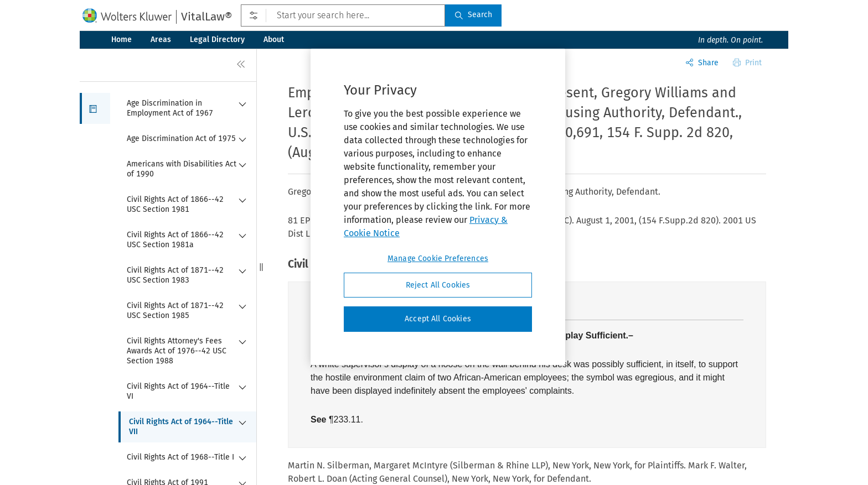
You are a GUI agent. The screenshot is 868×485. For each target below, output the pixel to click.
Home (122, 40)
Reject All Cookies (438, 285)
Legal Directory (217, 40)
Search (473, 15)
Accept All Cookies (438, 319)
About (274, 40)
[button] (95, 108)
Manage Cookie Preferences (438, 259)
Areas (161, 40)
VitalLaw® (206, 17)
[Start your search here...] (343, 15)
